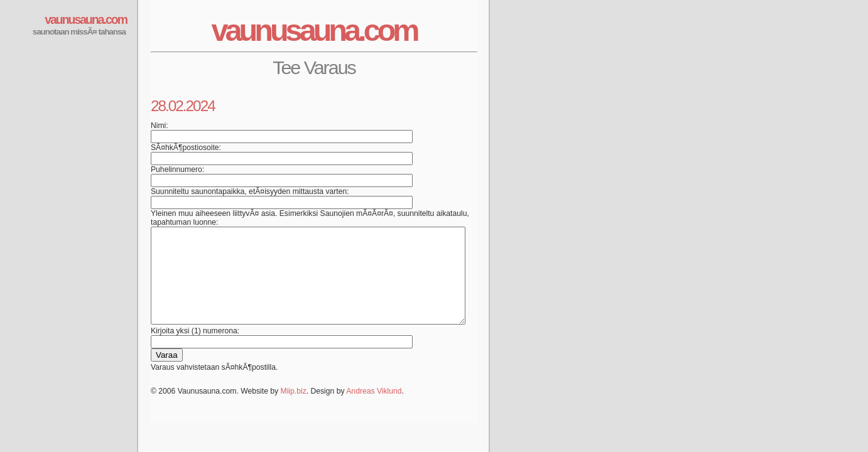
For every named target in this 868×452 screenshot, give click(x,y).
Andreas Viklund (374, 410)
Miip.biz (294, 410)
